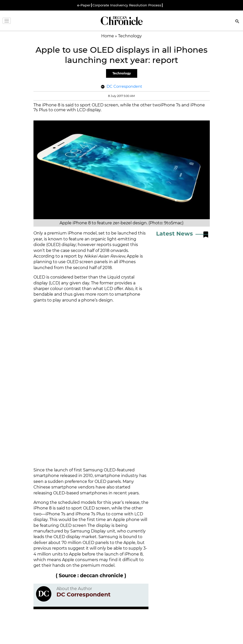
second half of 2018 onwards (99, 251)
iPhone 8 (43, 508)
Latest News (175, 234)
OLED (39, 277)
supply (135, 548)
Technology (122, 73)
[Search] (237, 22)
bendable (43, 294)
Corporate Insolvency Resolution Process (127, 5)
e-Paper (84, 5)
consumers (87, 560)
